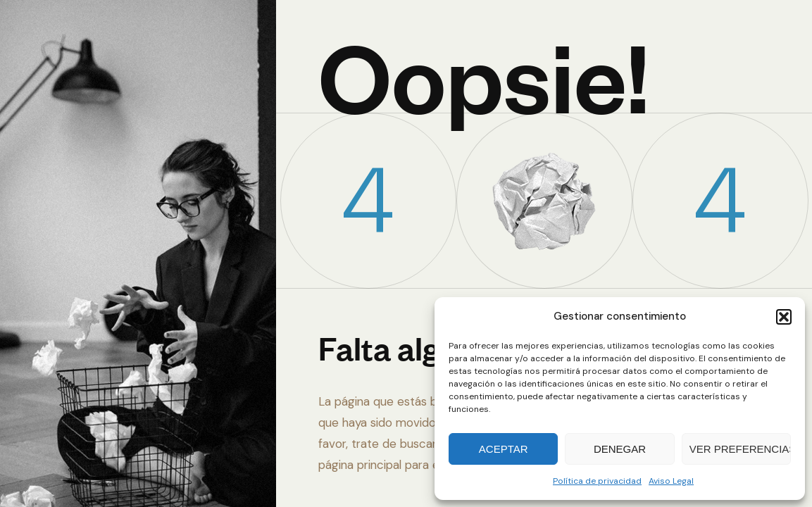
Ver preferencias (740, 449)
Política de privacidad (597, 481)
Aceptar (504, 449)
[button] (784, 317)
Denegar (620, 449)
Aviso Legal (671, 481)
